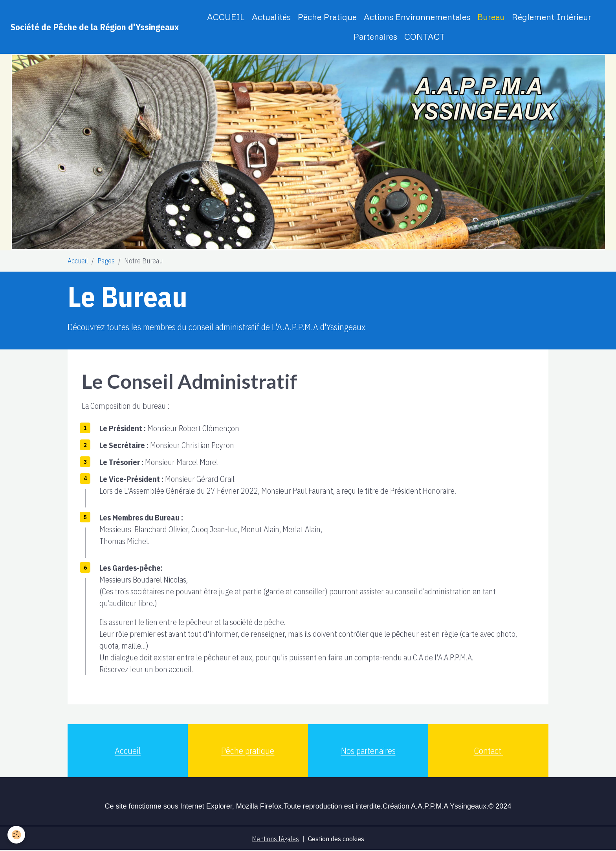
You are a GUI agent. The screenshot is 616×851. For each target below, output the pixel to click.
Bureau (491, 17)
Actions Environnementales (417, 17)
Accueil (78, 261)
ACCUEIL (226, 17)
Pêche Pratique (327, 17)
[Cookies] (17, 835)
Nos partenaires (368, 751)
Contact (489, 751)
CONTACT (424, 36)
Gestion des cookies (337, 839)
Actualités (271, 17)
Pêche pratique (248, 751)
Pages (106, 261)
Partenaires (375, 36)
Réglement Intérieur (552, 17)
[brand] (95, 27)
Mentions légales (275, 839)
